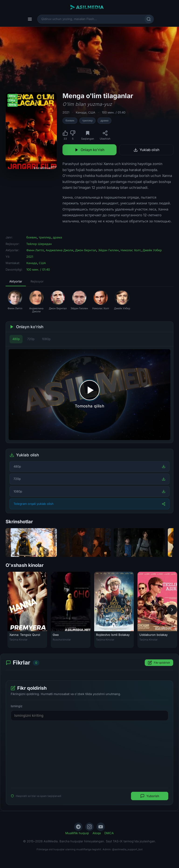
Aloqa (97, 833)
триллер (87, 121)
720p (31, 339)
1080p (46, 339)
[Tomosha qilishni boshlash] (89, 395)
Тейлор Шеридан (39, 244)
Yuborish (150, 796)
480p (16, 339)
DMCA (109, 833)
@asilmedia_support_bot (127, 849)
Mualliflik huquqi (77, 833)
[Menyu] (30, 19)
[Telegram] (78, 827)
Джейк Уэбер (152, 250)
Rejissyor (37, 281)
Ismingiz (17, 706)
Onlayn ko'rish (89, 150)
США (92, 112)
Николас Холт (131, 250)
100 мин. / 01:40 (114, 112)
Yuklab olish (146, 150)
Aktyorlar (16, 281)
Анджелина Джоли (59, 250)
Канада (81, 112)
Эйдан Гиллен (108, 250)
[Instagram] (89, 827)
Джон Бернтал (86, 250)
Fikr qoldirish (159, 663)
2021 (66, 112)
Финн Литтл (35, 250)
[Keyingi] (172, 610)
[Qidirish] (149, 19)
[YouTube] (101, 827)
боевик (70, 121)
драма (104, 121)
